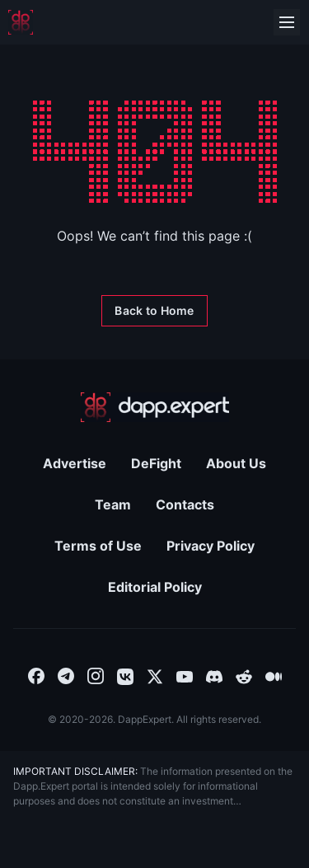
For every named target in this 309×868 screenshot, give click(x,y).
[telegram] (66, 675)
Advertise (75, 463)
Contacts (185, 504)
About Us (236, 463)
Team (113, 504)
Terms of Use (98, 546)
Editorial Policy (155, 587)
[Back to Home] (154, 311)
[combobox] (36, 675)
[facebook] (36, 675)
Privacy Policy (211, 546)
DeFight (156, 463)
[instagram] (96, 675)
